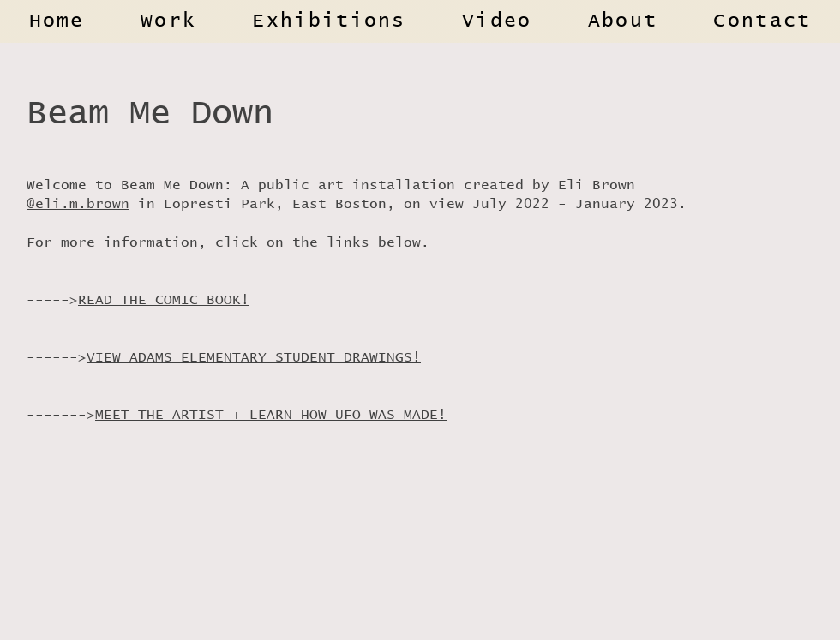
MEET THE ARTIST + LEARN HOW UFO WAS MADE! (271, 415)
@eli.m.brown (78, 204)
